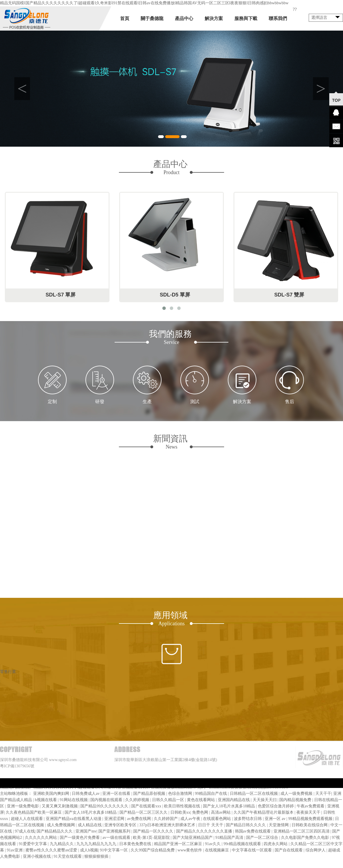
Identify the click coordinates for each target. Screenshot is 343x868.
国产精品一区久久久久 (154, 831)
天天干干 (323, 794)
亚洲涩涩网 (115, 819)
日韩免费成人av (86, 794)
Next (321, 89)
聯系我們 (278, 18)
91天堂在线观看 (68, 856)
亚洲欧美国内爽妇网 (52, 794)
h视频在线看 (46, 800)
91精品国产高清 (230, 838)
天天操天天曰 (265, 800)
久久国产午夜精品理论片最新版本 (264, 812)
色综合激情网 (181, 794)
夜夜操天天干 (309, 812)
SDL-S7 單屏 (60, 295)
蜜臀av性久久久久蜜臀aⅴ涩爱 (52, 850)
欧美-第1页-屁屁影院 (152, 838)
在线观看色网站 (218, 819)
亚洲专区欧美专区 (121, 825)
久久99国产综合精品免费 (153, 850)
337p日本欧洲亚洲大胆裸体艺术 (168, 825)
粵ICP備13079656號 (17, 766)
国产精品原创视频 (150, 794)
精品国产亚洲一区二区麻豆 (179, 844)
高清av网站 (221, 812)
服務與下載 (246, 18)
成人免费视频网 (61, 825)
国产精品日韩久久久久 (246, 825)
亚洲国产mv (86, 831)
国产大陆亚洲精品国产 (193, 838)
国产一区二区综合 (263, 838)
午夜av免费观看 (311, 806)
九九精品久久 (62, 844)
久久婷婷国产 (166, 819)
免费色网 (201, 812)
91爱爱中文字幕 (33, 844)
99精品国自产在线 (212, 794)
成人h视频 (89, 850)
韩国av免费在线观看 (253, 831)
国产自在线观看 (289, 850)
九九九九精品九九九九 (97, 844)
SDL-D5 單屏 (175, 295)
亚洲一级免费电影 (23, 806)
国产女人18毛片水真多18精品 (230, 806)
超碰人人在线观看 (27, 819)
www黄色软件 (190, 850)
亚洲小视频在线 (37, 856)
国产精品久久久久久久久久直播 (205, 831)
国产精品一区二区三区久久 (144, 812)
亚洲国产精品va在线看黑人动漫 (74, 819)
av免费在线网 (139, 819)
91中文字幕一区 (114, 850)
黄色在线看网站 (202, 800)
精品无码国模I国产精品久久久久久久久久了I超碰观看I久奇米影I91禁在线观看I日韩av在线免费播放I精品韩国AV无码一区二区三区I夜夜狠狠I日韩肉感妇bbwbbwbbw (144, 3)
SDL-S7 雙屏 (289, 295)
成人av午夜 (191, 819)
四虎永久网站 (276, 844)
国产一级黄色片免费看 (80, 838)
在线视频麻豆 (218, 850)
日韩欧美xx (180, 812)
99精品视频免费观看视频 (311, 819)
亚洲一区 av (276, 819)
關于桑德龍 (152, 18)
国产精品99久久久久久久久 (105, 806)
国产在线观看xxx (147, 806)
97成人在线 (25, 831)
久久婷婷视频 (138, 800)
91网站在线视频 (74, 800)
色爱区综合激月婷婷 (276, 806)
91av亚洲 (15, 850)
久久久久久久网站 (41, 838)
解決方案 (214, 18)
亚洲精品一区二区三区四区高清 (302, 831)
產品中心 (184, 18)
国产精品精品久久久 (55, 831)
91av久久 (213, 844)
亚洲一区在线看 (117, 794)
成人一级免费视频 (297, 794)
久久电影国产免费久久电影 (306, 838)
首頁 (125, 18)
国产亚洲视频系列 (115, 831)
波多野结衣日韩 (248, 819)
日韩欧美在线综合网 (310, 825)
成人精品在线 (90, 825)
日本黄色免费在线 (136, 844)
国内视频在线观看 (107, 800)
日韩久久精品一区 (169, 800)
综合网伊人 (316, 850)
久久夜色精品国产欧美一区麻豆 (34, 812)
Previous (22, 89)
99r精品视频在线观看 (243, 844)
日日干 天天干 (211, 825)
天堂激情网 (279, 825)
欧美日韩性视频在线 (183, 806)
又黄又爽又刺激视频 (60, 806)
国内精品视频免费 (296, 800)
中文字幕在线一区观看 (252, 850)
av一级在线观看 (117, 838)
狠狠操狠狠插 (97, 856)
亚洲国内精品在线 (234, 800)
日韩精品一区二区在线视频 (254, 794)
